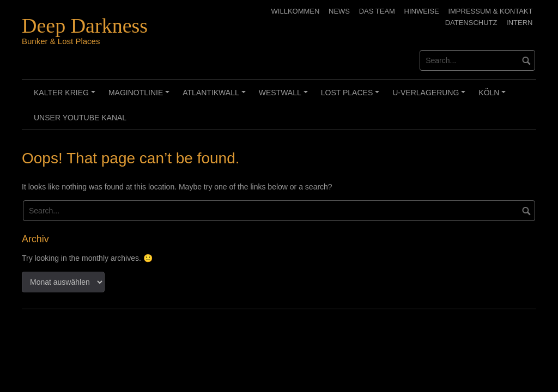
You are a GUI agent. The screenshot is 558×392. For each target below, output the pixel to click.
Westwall (285, 96)
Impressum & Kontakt (490, 11)
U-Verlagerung (430, 96)
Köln (494, 96)
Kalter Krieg (66, 96)
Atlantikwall (216, 96)
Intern (519, 23)
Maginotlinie (141, 96)
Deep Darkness (85, 26)
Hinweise (422, 11)
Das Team (377, 11)
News (339, 11)
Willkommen (296, 11)
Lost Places (352, 96)
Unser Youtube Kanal (80, 118)
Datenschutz (471, 23)
